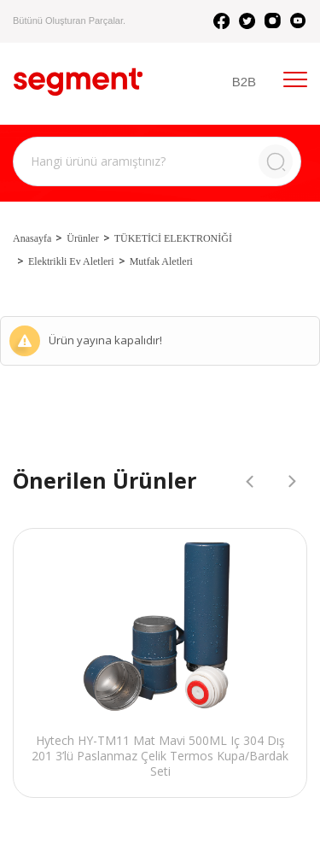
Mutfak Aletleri (161, 261)
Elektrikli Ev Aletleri (71, 261)
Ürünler (82, 238)
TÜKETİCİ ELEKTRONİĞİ (173, 238)
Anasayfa (32, 238)
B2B (244, 82)
